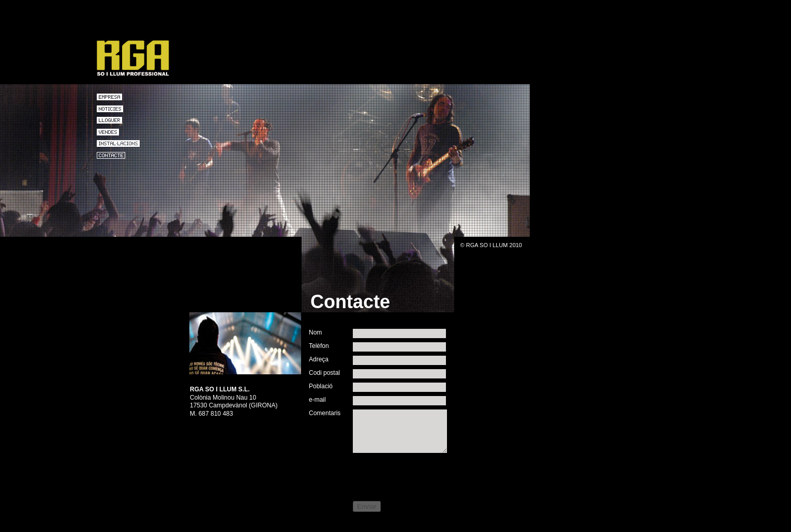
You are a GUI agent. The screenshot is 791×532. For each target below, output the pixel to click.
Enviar (367, 506)
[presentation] (387, 476)
